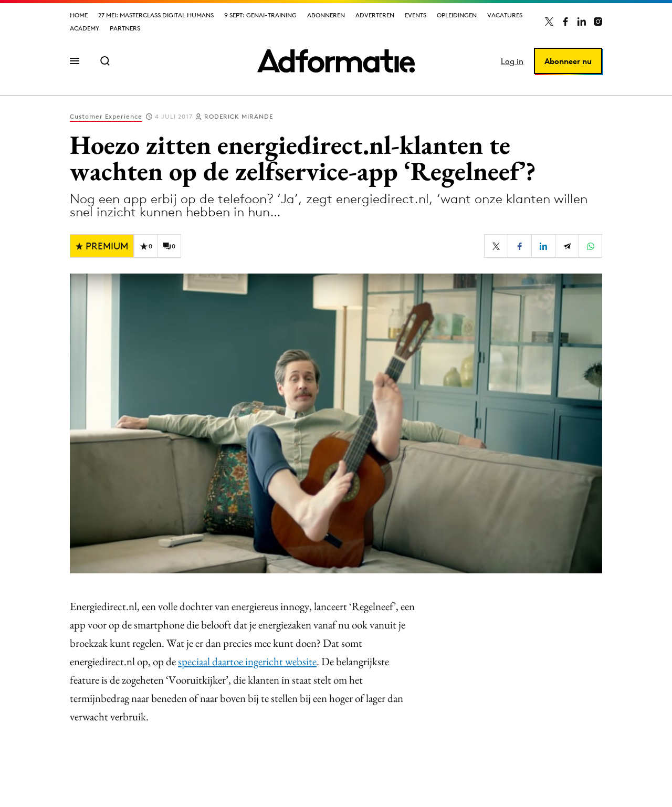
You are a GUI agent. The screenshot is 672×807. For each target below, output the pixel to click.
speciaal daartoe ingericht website (247, 661)
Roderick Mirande (239, 116)
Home (79, 15)
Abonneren (326, 15)
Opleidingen (457, 15)
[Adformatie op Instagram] (598, 22)
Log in (512, 61)
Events (416, 15)
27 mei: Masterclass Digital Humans (156, 15)
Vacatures (505, 15)
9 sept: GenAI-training (260, 15)
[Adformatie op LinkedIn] (582, 22)
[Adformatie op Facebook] (565, 22)
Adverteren (375, 15)
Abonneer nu (568, 61)
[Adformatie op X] (549, 22)
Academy (85, 28)
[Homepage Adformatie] (336, 61)
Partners (125, 28)
